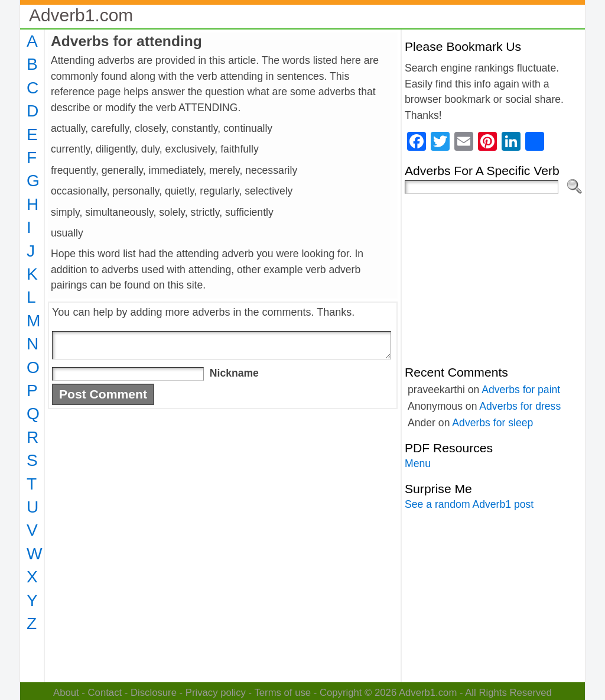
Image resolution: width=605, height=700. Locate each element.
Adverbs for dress (520, 406)
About (66, 693)
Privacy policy (216, 693)
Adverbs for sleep (492, 423)
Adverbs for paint (521, 390)
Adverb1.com (81, 15)
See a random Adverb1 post (469, 504)
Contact (105, 693)
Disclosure (154, 693)
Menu (418, 464)
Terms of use (282, 693)
